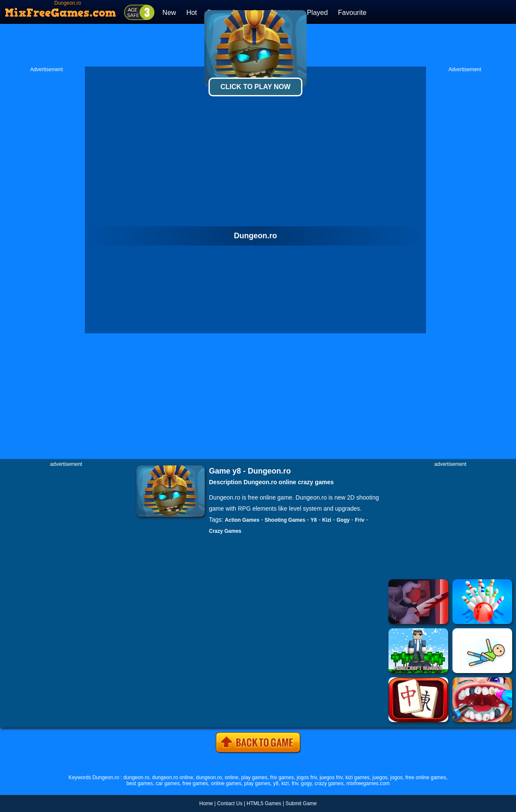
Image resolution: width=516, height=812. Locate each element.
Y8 (314, 520)
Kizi (326, 520)
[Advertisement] (46, 201)
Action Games (242, 520)
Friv (359, 520)
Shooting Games (285, 520)
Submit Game (301, 803)
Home (206, 803)
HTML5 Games (264, 803)
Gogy (343, 520)
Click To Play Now (255, 87)
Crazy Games (225, 531)
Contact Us (230, 803)
